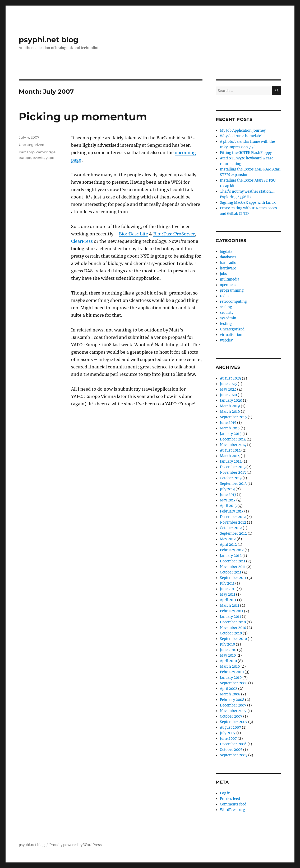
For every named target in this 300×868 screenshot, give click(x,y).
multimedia (230, 279)
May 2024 (228, 389)
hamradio (228, 263)
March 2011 (230, 606)
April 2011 (228, 600)
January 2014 (231, 461)
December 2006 (233, 744)
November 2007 (233, 711)
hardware (228, 268)
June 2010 (228, 650)
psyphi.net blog (49, 40)
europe (25, 158)
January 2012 (231, 556)
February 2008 (232, 700)
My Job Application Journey (243, 131)
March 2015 (230, 428)
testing (226, 324)
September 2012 (233, 533)
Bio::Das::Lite (133, 234)
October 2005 (231, 750)
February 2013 (232, 511)
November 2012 (233, 522)
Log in (225, 793)
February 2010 (232, 672)
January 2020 (231, 400)
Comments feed (233, 804)
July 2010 (227, 644)
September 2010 (233, 639)
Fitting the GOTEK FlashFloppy (246, 153)
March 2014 (230, 456)
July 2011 (227, 583)
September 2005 (234, 755)
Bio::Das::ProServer (174, 234)
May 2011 (228, 594)
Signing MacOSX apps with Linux (248, 203)
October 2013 (231, 478)
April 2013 (228, 506)
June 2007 (228, 739)
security (227, 313)
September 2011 (233, 578)
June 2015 (228, 423)
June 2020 (228, 395)
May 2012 (228, 539)
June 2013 (228, 495)
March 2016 (230, 412)
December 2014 (233, 439)
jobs (223, 274)
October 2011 (231, 572)
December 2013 (233, 467)
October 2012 (231, 528)
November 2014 (233, 445)
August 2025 (230, 378)
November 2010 (233, 628)
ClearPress (82, 241)
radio (224, 296)
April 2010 (228, 661)
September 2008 (234, 683)
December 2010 (233, 622)
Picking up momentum (83, 117)
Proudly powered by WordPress (76, 845)
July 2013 (227, 489)
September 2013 (233, 484)
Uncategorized (32, 145)
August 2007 (230, 727)
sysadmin (228, 318)
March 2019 (230, 406)
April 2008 (229, 689)
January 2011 (230, 617)
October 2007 (231, 716)
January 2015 (231, 434)
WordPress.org (232, 810)
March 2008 (230, 694)
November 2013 (233, 473)
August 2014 (230, 450)
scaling (226, 307)
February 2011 (232, 611)
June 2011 (228, 589)
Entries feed (230, 799)
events (38, 158)
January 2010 (231, 678)
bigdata (226, 252)
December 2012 (233, 517)
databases (228, 257)
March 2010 (230, 667)
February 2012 (232, 550)
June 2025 (228, 384)
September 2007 (234, 722)
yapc (50, 158)
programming (232, 290)
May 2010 (228, 655)
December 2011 (233, 561)
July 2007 (228, 733)
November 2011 (233, 567)
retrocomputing (233, 302)
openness (228, 285)
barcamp (27, 152)
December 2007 (233, 705)
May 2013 (228, 500)
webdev (226, 340)
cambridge (46, 152)
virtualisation (231, 335)
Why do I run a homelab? (241, 136)
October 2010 (231, 633)
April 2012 (228, 545)
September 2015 (233, 417)
